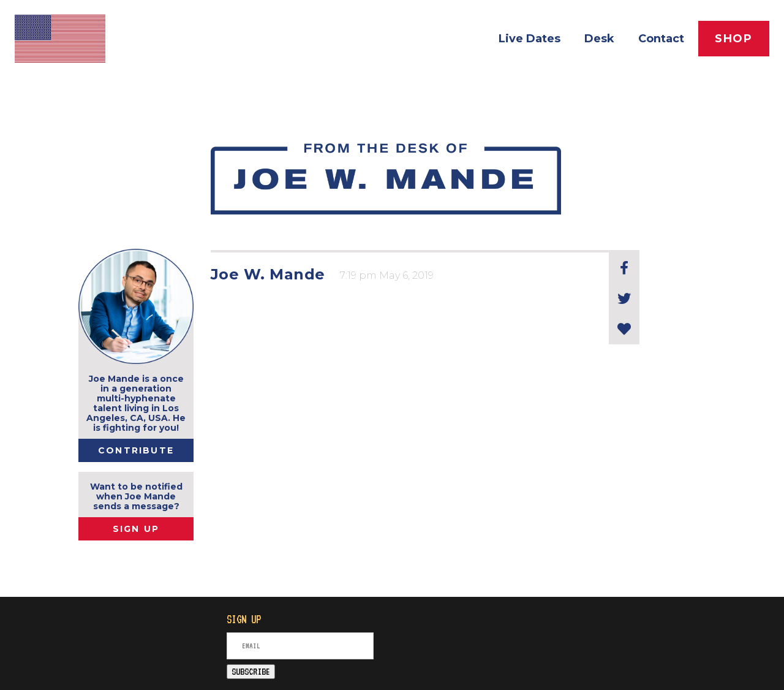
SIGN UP (136, 529)
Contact (661, 39)
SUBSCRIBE (251, 672)
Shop (734, 39)
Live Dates (530, 39)
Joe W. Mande (268, 274)
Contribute (136, 450)
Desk (599, 39)
